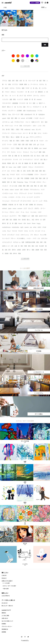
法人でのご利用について (7, 621)
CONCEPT (4, 575)
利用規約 (4, 624)
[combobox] (44, 7)
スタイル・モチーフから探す (9, 586)
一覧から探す (6, 589)
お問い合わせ (5, 618)
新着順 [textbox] (43, 7)
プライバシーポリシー (7, 626)
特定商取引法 (5, 629)
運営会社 (4, 613)
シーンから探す (6, 583)
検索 (45, 45)
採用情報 (4, 632)
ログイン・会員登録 (35, 3)
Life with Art (5, 603)
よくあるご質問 (5, 616)
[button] (25, 66)
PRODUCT (4, 578)
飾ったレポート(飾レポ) (7, 606)
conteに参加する (6, 596)
